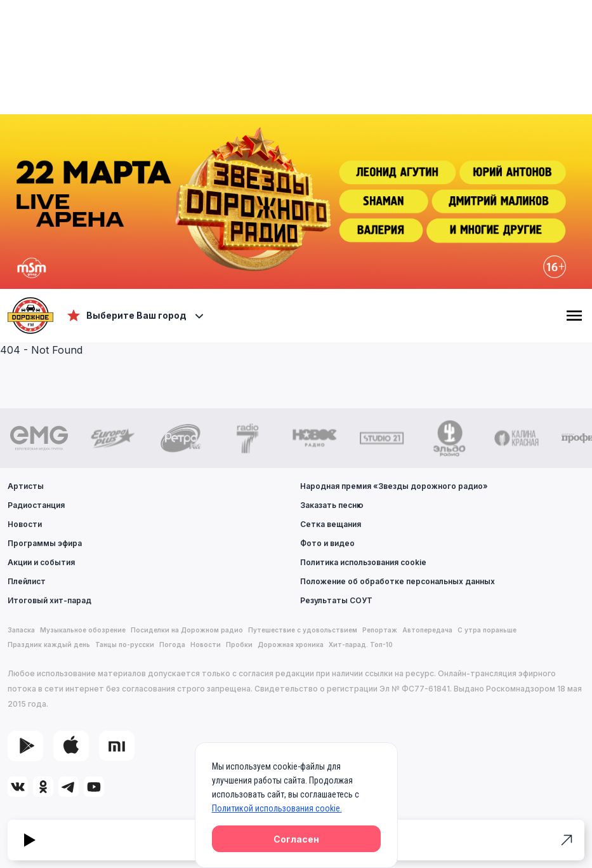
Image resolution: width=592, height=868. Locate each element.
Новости (25, 524)
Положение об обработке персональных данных (398, 581)
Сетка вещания (331, 524)
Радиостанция (36, 505)
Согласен (296, 839)
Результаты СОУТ (336, 600)
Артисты (26, 486)
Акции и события (41, 562)
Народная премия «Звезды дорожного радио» (394, 486)
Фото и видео (327, 543)
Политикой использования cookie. (277, 808)
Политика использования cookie (363, 562)
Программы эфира (45, 543)
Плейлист (27, 581)
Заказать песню (332, 505)
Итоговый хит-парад (49, 600)
